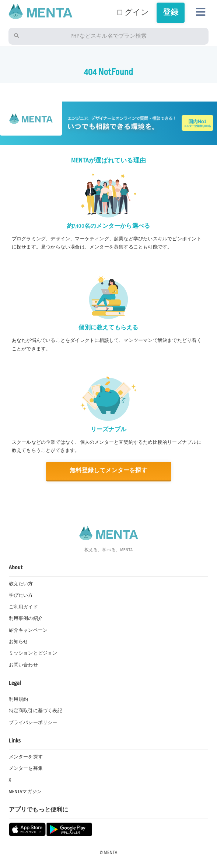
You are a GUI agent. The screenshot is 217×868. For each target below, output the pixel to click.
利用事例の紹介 (26, 618)
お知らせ (19, 642)
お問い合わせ (23, 665)
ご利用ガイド (23, 607)
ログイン (132, 13)
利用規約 (19, 699)
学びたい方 (21, 595)
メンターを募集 (26, 768)
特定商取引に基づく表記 (36, 711)
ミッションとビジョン (33, 653)
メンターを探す (26, 757)
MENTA (111, 852)
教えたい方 (21, 584)
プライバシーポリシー (33, 723)
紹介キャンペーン (28, 630)
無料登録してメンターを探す (108, 471)
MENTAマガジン (25, 792)
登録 (171, 13)
